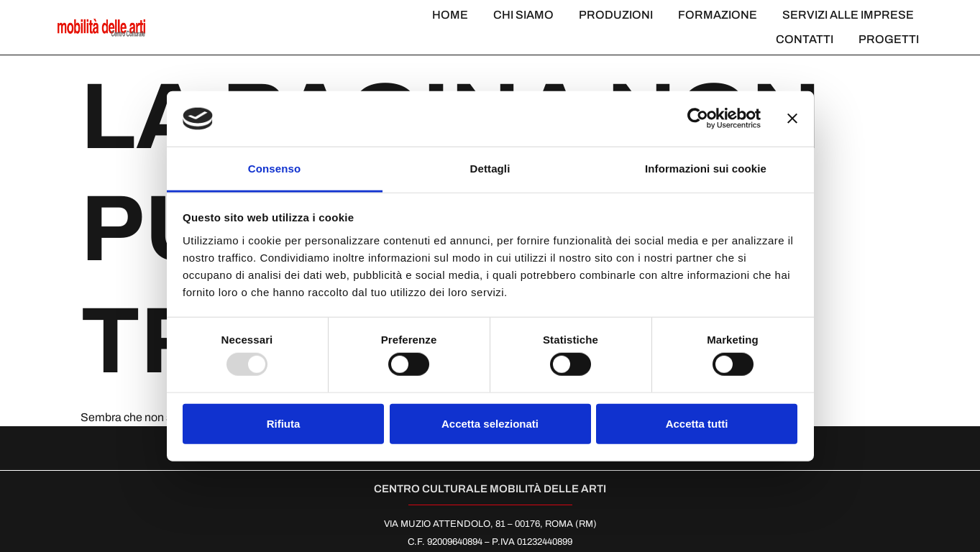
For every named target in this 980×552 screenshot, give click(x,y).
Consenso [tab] (274, 169)
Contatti (805, 39)
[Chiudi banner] (792, 119)
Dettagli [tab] (490, 169)
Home (450, 15)
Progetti (889, 39)
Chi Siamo (523, 15)
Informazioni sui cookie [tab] (706, 169)
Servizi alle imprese (848, 15)
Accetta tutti (697, 423)
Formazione (718, 15)
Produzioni (616, 15)
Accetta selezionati (490, 423)
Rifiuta (284, 423)
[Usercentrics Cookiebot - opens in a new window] (698, 119)
